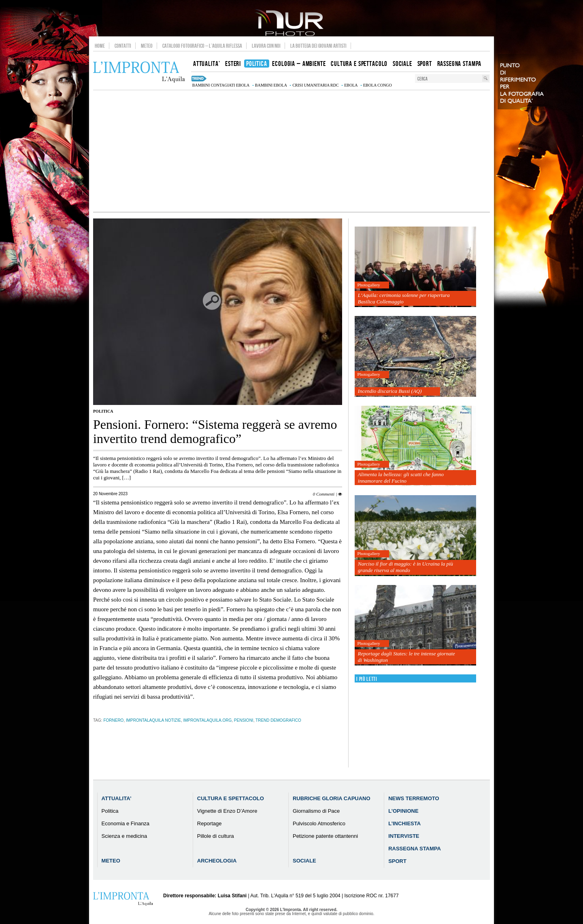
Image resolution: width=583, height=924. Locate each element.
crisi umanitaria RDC (315, 85)
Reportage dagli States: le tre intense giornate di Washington (406, 657)
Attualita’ (117, 798)
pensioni (244, 720)
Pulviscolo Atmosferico (319, 823)
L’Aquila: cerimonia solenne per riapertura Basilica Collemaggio (404, 298)
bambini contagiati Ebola (221, 85)
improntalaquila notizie (153, 720)
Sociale (304, 861)
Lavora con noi (266, 46)
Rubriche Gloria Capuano (332, 798)
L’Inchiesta (404, 823)
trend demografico (278, 720)
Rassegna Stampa (415, 849)
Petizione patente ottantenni (325, 836)
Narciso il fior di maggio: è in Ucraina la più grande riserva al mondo (405, 567)
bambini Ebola (271, 85)
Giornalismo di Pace (316, 811)
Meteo (147, 46)
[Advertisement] (291, 151)
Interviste (404, 836)
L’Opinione (403, 811)
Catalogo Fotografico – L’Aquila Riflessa (202, 46)
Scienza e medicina (124, 836)
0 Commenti (324, 494)
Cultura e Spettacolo (231, 798)
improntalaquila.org (207, 720)
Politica (103, 411)
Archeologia (217, 861)
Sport (397, 861)
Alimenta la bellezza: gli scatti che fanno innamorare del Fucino (401, 478)
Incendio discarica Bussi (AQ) (390, 391)
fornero (113, 720)
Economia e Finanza (126, 823)
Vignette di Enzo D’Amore (227, 811)
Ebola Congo (378, 85)
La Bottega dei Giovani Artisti (318, 46)
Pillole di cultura (216, 836)
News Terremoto (414, 798)
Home (100, 46)
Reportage (210, 823)
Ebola (351, 85)
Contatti (123, 46)
